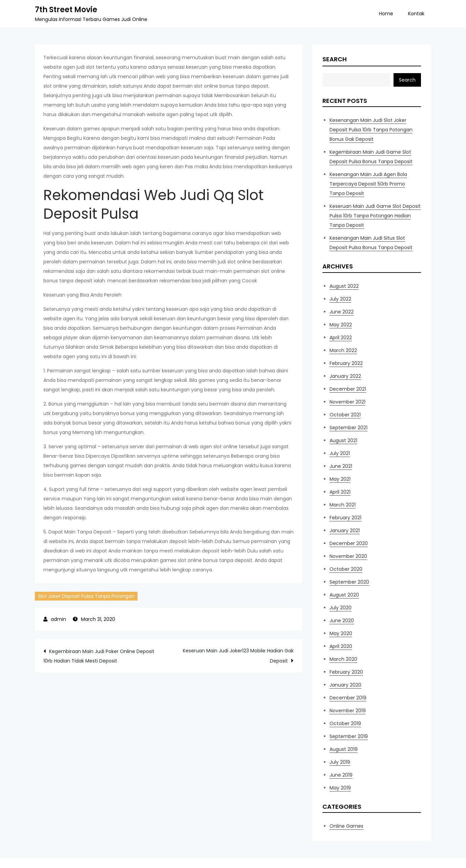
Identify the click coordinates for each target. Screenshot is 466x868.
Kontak (416, 14)
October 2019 (345, 723)
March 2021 (343, 505)
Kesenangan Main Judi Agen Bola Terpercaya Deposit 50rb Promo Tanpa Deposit (368, 184)
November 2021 (347, 402)
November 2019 (348, 711)
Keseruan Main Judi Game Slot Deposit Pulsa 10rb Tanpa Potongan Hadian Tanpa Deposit (375, 216)
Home (386, 14)
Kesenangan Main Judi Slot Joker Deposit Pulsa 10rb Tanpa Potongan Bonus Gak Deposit (371, 130)
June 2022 (342, 312)
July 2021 (340, 453)
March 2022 (343, 350)
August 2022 (344, 286)
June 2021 (341, 466)
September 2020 (349, 582)
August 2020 (344, 595)
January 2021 (345, 530)
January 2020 (345, 685)
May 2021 (340, 479)
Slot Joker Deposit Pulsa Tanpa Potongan (86, 596)
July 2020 (341, 608)
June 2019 (341, 775)
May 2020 (341, 633)
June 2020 (342, 621)
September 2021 (348, 428)
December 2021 (348, 389)
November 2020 (348, 556)
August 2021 (343, 440)
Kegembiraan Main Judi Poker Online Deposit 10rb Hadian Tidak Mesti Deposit (99, 656)
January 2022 (345, 376)
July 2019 (340, 762)
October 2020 (346, 569)
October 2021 (345, 415)
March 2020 (343, 659)
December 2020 (349, 543)
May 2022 (341, 325)
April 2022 (341, 338)
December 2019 (348, 698)
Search (335, 59)
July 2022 (340, 299)
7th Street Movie (66, 10)
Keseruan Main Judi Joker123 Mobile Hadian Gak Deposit (238, 656)
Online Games (346, 826)
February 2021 (345, 518)
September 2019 (349, 736)
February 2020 (346, 672)
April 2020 (341, 646)
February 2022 (346, 363)
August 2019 (344, 749)
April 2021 (340, 492)
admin (58, 619)
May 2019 (340, 788)
